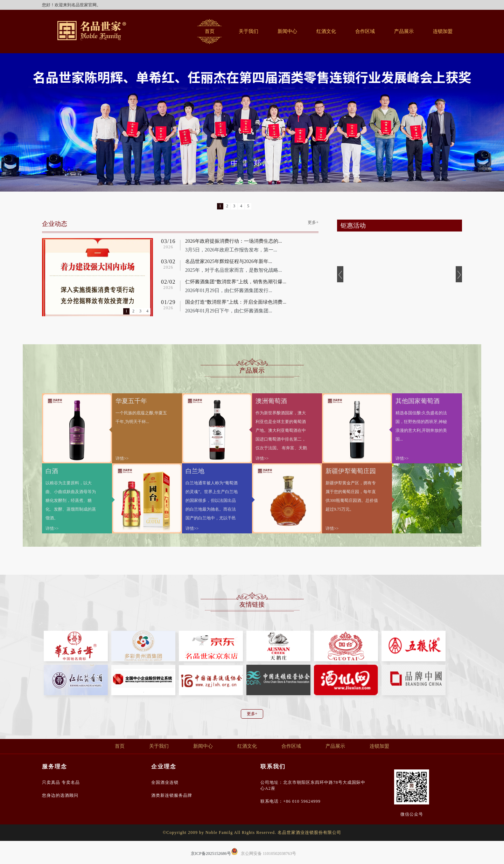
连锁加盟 (443, 31)
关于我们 (248, 31)
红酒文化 (326, 31)
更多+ (313, 222)
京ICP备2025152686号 (211, 853)
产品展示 (404, 31)
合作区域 (365, 31)
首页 (210, 31)
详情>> (122, 458)
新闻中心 (287, 31)
